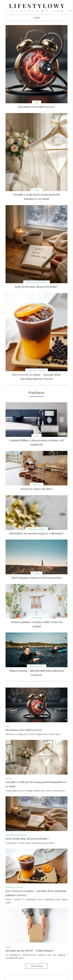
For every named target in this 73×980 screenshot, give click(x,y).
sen (37, 103)
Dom (36, 436)
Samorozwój (37, 666)
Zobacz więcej (37, 966)
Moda (37, 190)
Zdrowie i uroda (39, 282)
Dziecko (36, 485)
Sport (36, 574)
